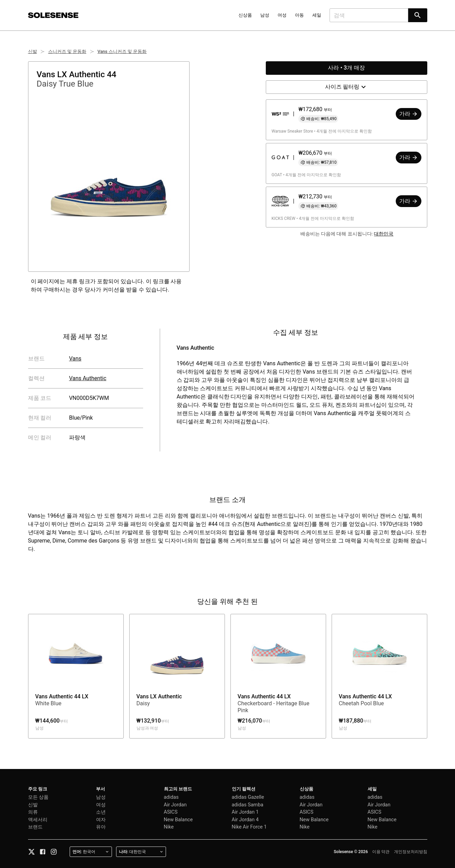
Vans (75, 359)
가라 (409, 114)
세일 (317, 15)
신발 (33, 51)
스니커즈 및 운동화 (67, 51)
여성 (282, 15)
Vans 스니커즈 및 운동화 (122, 51)
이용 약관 (381, 852)
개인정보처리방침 (411, 852)
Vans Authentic (88, 378)
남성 (265, 15)
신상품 (245, 15)
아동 (299, 15)
